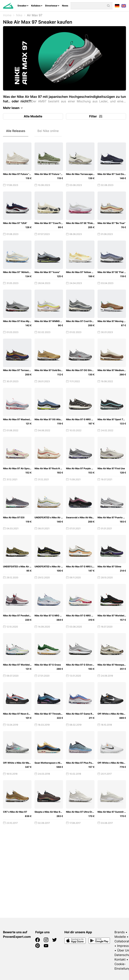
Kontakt (120, 959)
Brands (120, 932)
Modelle (120, 937)
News (65, 6)
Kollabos (36, 6)
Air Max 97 (35, 15)
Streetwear (51, 6)
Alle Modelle (33, 116)
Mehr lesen (14, 108)
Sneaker (22, 6)
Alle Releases (16, 131)
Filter (96, 116)
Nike (19, 15)
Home (7, 15)
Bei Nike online (48, 131)
